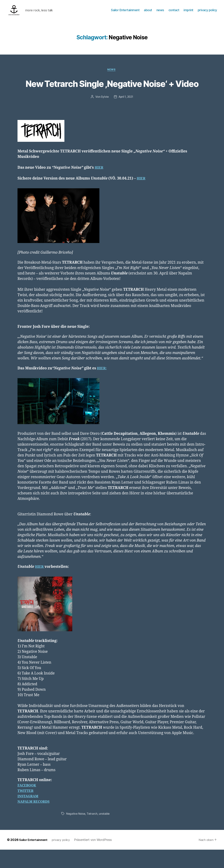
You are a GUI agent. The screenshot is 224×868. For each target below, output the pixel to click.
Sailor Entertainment (125, 13)
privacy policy (207, 13)
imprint (188, 13)
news (160, 13)
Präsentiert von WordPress (97, 858)
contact (174, 13)
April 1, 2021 (126, 115)
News (112, 75)
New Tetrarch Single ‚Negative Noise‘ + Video (112, 95)
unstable (105, 832)
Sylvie (104, 115)
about (148, 13)
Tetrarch (93, 832)
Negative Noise (76, 832)
